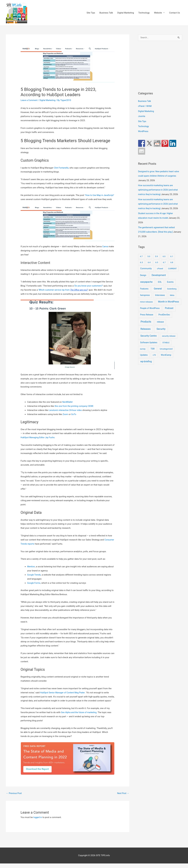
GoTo (74, 419)
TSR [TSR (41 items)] (153, 347)
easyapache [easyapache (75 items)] (146, 280)
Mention (31, 571)
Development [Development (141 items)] (159, 273)
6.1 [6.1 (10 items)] (172, 255)
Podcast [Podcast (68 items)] (169, 307)
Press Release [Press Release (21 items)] (147, 313)
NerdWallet (68, 406)
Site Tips (91, 13)
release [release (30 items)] (160, 320)
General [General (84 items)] (158, 287)
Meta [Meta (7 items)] (172, 293)
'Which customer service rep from (64, 294)
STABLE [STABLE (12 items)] (166, 341)
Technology (144, 13)
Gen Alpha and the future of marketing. (80, 717)
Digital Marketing (126, 13)
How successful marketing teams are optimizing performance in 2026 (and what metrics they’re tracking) (159, 189)
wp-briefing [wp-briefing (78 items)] (146, 360)
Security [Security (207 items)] (161, 327)
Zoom (65, 419)
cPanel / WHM (145, 106)
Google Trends (34, 579)
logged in (38, 822)
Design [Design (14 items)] (143, 273)
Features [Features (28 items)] (144, 287)
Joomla (142, 116)
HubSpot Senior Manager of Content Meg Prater (63, 697)
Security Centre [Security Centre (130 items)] (149, 334)
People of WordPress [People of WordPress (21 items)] (150, 307)
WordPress (143, 131)
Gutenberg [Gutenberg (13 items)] (172, 287)
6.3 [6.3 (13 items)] (141, 261)
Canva (105, 251)
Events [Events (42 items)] (170, 280)
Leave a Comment (29, 100)
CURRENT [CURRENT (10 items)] (172, 267)
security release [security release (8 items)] (169, 334)
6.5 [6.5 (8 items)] (157, 261)
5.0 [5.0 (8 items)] (149, 255)
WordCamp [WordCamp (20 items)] (166, 353)
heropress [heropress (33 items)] (145, 293)
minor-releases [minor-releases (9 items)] (146, 300)
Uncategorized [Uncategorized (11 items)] (166, 347)
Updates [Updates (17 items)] (144, 353)
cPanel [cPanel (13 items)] (160, 267)
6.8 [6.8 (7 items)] (172, 261)
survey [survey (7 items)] (143, 347)
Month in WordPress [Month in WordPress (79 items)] (168, 300)
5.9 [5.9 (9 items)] (156, 255)
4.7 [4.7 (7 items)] (141, 255)
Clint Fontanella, (62, 168)
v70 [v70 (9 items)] (154, 353)
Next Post (123, 798)
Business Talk (106, 13)
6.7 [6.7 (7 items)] (164, 261)
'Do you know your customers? (89, 290)
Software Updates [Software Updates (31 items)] (149, 341)
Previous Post (14, 798)
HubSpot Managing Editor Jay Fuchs (38, 442)
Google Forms (34, 587)
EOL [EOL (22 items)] (160, 280)
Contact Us (174, 13)
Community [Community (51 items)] (146, 267)
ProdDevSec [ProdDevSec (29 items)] (164, 313)
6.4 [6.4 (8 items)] (149, 261)
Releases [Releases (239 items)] (145, 327)
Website (158, 13)
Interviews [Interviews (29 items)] (160, 293)
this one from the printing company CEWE (75, 410)
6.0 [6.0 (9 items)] (164, 255)
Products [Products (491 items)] (146, 320)
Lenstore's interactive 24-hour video (66, 414)
